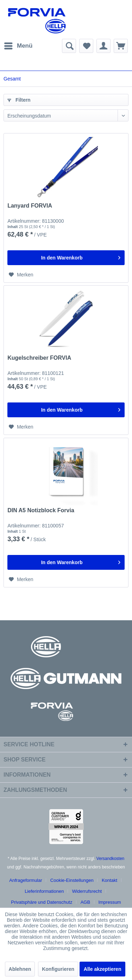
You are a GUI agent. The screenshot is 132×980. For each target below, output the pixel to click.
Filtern (19, 100)
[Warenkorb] (121, 46)
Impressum (109, 902)
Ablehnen (20, 969)
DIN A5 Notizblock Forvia (41, 510)
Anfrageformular (26, 880)
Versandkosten (110, 859)
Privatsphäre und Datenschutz (42, 902)
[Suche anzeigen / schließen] (69, 46)
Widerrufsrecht (87, 891)
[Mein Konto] (103, 46)
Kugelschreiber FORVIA (39, 358)
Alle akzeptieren (103, 969)
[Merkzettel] (86, 46)
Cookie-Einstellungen (72, 880)
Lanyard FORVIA (30, 206)
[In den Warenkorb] (66, 258)
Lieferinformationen (44, 891)
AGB (85, 902)
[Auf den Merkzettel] (21, 275)
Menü (18, 45)
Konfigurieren (58, 969)
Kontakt (109, 880)
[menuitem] (18, 46)
